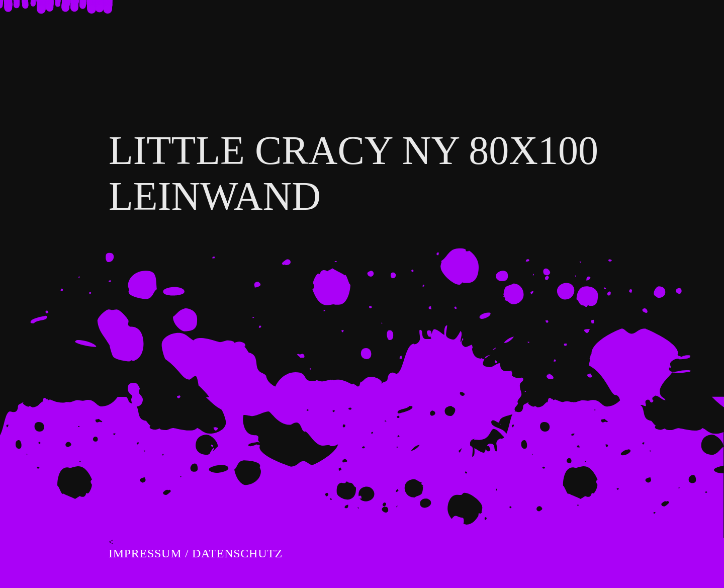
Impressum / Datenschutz (196, 553)
